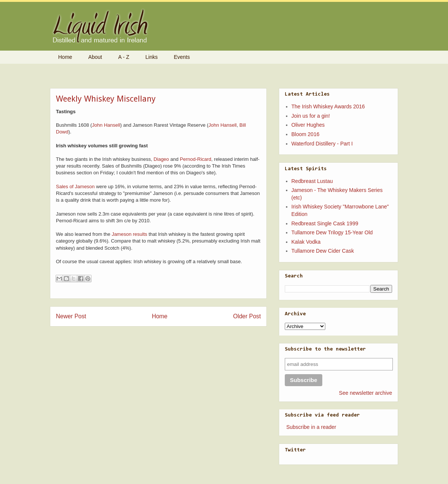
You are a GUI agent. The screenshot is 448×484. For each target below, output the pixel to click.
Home (65, 57)
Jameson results (130, 234)
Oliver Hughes (308, 125)
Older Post (247, 316)
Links (152, 57)
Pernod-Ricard (195, 159)
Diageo (161, 159)
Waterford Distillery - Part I (322, 144)
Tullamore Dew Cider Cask (323, 251)
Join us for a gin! (311, 116)
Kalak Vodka (306, 242)
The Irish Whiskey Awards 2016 (328, 106)
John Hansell (106, 125)
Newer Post (71, 316)
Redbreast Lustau (312, 181)
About (95, 57)
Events (182, 57)
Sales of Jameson (75, 187)
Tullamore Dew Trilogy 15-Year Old (332, 232)
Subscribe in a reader (311, 427)
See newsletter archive (365, 393)
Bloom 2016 (306, 134)
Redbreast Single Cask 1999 (325, 223)
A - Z (124, 57)
